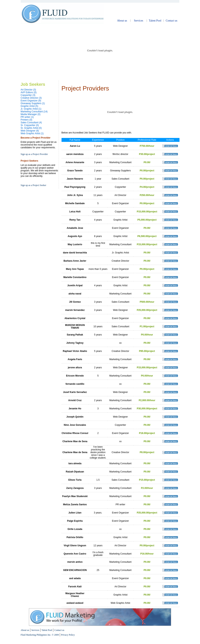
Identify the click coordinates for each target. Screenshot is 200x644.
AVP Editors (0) (29, 92)
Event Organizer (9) (31, 101)
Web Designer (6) (30, 131)
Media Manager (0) (31, 114)
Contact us (172, 21)
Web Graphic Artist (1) (32, 133)
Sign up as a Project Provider (34, 154)
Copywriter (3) (28, 95)
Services (139, 21)
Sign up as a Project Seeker (33, 185)
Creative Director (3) (31, 98)
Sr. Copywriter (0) (30, 125)
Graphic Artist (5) (29, 106)
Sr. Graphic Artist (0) (31, 128)
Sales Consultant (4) (31, 123)
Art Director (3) (28, 90)
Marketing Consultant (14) (34, 112)
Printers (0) (26, 120)
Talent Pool (155, 21)
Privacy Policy (68, 635)
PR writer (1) (27, 117)
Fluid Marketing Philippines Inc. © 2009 (40, 635)
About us (122, 21)
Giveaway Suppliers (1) (33, 103)
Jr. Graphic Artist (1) (31, 109)
